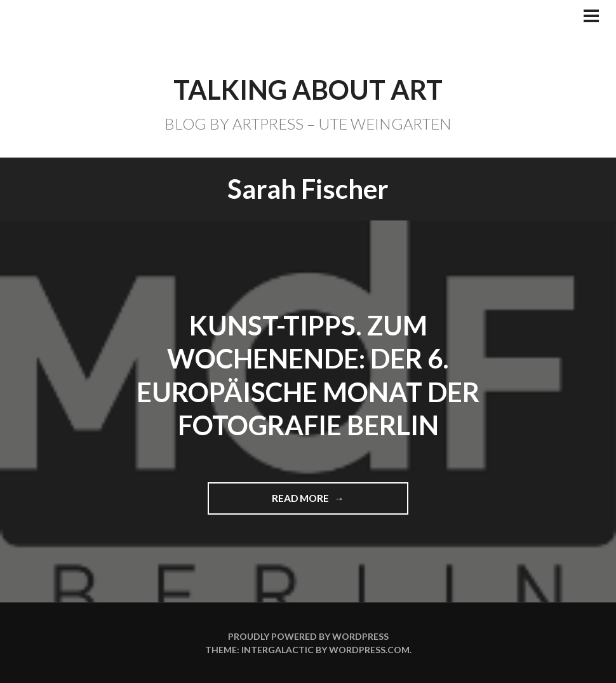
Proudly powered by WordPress (308, 636)
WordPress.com (369, 650)
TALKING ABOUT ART (308, 90)
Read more (306, 503)
